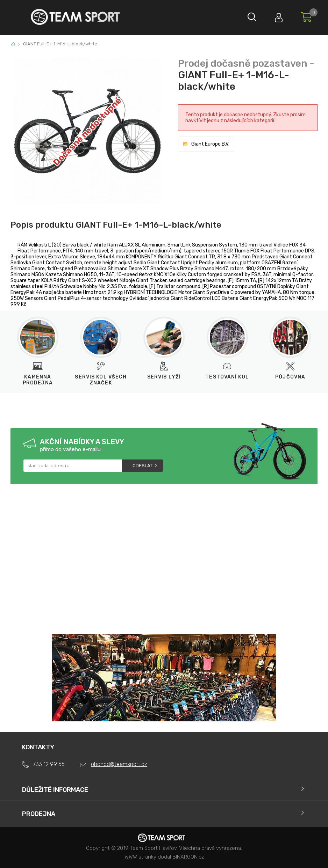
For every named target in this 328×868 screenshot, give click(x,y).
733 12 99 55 (49, 764)
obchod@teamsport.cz (119, 764)
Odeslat (142, 466)
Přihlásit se (277, 16)
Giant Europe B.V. (210, 144)
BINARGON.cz (188, 857)
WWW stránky (140, 857)
